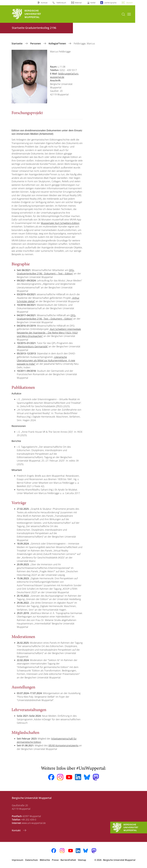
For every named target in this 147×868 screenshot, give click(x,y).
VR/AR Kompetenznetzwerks (63, 745)
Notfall (93, 3)
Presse (55, 860)
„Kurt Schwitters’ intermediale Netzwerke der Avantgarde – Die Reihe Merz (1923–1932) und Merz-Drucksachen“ (49, 333)
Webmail (78, 3)
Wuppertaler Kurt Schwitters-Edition (60, 223)
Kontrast (44, 3)
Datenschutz (32, 860)
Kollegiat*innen (58, 43)
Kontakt (17, 830)
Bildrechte (45, 860)
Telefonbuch (61, 3)
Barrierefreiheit (68, 860)
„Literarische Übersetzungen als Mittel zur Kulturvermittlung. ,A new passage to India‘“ (46, 360)
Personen (36, 43)
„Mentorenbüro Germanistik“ (32, 346)
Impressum (18, 860)
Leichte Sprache (110, 3)
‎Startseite (17, 43)
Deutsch (130, 3)
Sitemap (82, 860)
